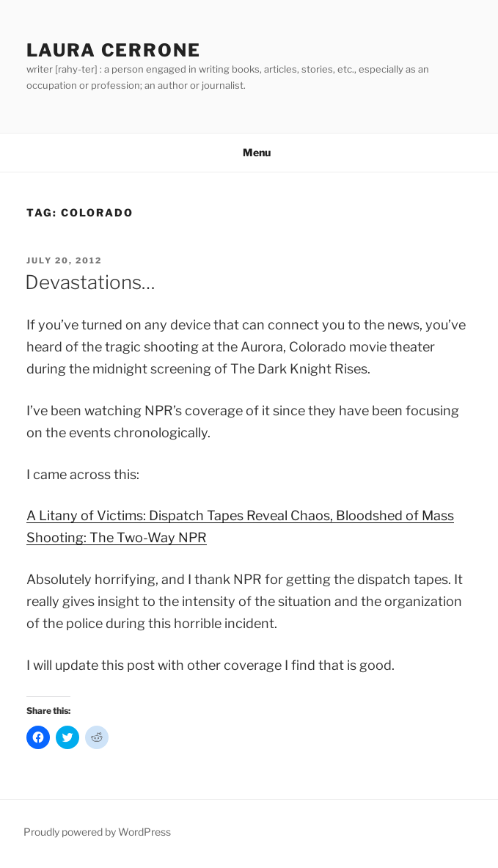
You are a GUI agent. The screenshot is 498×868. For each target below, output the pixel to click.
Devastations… (90, 282)
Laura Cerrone (114, 50)
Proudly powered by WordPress (97, 832)
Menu (249, 152)
